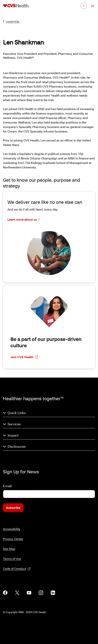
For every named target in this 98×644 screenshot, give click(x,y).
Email (7, 486)
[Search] (84, 6)
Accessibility (12, 529)
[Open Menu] (91, 6)
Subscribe (13, 508)
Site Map (9, 549)
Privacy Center (13, 539)
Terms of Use (12, 559)
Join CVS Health (24, 357)
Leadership (11, 21)
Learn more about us (24, 220)
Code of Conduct (17, 569)
